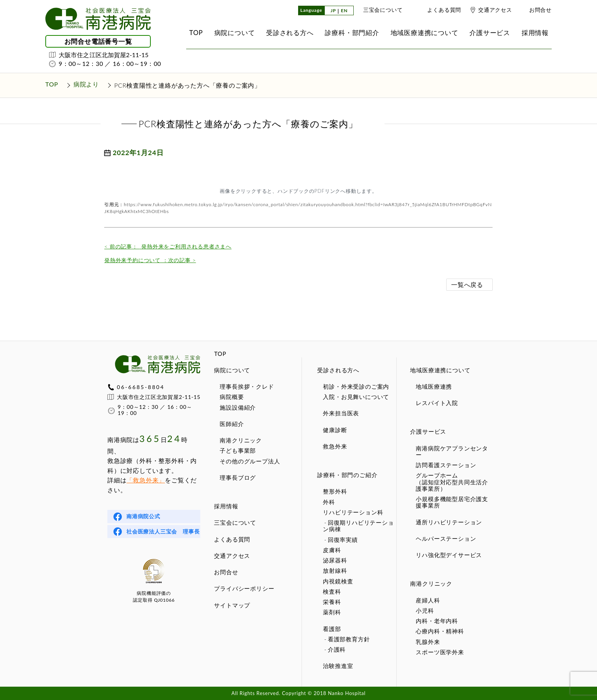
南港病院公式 (143, 516)
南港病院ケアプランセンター (452, 451)
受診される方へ (338, 370)
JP (333, 11)
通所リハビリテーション (449, 522)
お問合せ (540, 10)
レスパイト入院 (437, 403)
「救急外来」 (146, 480)
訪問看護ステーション (446, 465)
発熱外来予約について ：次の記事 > (150, 260)
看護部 (332, 629)
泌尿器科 (335, 560)
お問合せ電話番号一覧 (98, 41)
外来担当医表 (341, 413)
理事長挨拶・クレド (247, 386)
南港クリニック (241, 440)
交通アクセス (495, 10)
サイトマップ (232, 605)
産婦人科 (428, 600)
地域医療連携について (440, 370)
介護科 (337, 649)
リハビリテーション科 (353, 512)
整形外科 (335, 491)
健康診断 (335, 430)
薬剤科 (332, 612)
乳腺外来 (428, 642)
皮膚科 (332, 550)
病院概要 (232, 397)
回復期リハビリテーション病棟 (358, 526)
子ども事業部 (238, 450)
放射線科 (335, 570)
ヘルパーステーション (446, 538)
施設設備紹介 (238, 407)
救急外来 (335, 446)
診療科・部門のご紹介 (347, 475)
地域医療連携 (434, 386)
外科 (329, 502)
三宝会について (383, 10)
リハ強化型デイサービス (449, 555)
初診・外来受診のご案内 (356, 386)
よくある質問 (444, 10)
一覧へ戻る (467, 284)
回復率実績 (343, 540)
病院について (232, 370)
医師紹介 (232, 424)
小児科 (425, 610)
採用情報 (226, 506)
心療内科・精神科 (440, 631)
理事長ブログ (238, 477)
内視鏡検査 (338, 581)
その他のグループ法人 (250, 461)
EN (344, 11)
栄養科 (332, 602)
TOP (220, 354)
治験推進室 (338, 666)
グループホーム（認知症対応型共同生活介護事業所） (452, 482)
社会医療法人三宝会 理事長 (163, 531)
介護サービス (428, 431)
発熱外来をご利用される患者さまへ (168, 246)
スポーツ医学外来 (440, 652)
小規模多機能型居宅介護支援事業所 (452, 502)
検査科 (332, 591)
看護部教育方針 (349, 639)
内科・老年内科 (437, 621)
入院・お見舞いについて (356, 397)
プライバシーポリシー (244, 588)
